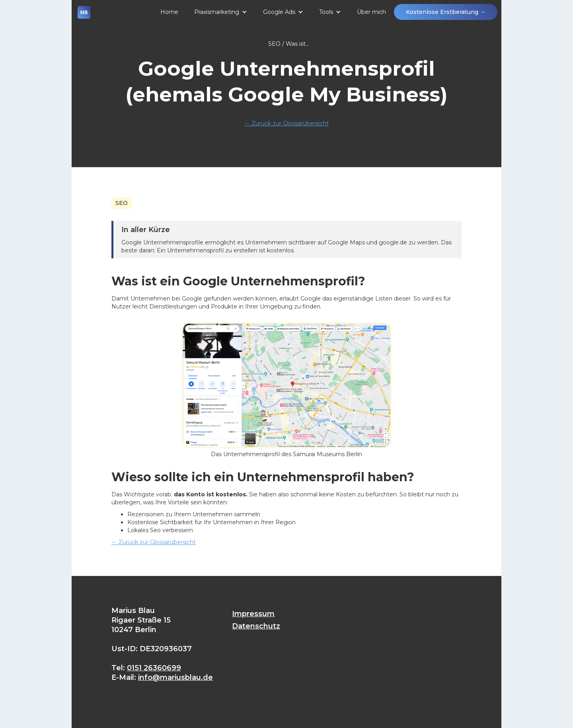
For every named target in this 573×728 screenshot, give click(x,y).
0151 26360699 (154, 668)
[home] (84, 16)
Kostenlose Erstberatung (446, 12)
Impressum (253, 614)
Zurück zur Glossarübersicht (286, 123)
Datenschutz (256, 626)
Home (169, 12)
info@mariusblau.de (175, 677)
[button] (221, 12)
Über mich (371, 12)
